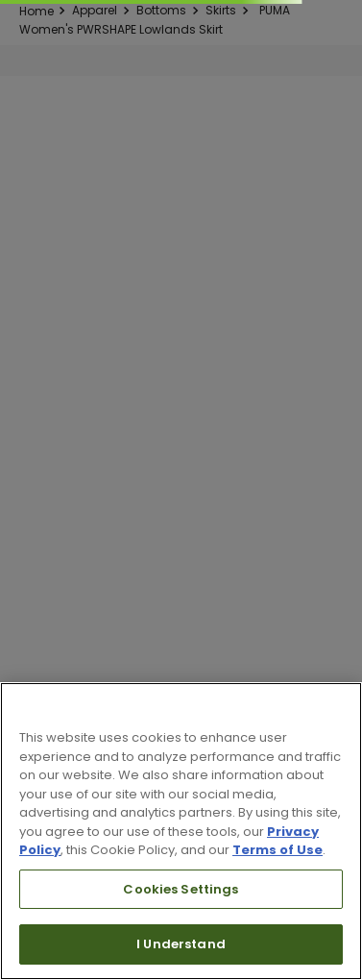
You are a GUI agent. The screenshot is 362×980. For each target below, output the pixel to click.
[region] (181, 831)
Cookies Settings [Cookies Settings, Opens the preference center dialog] (181, 889)
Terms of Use (278, 850)
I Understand (181, 944)
